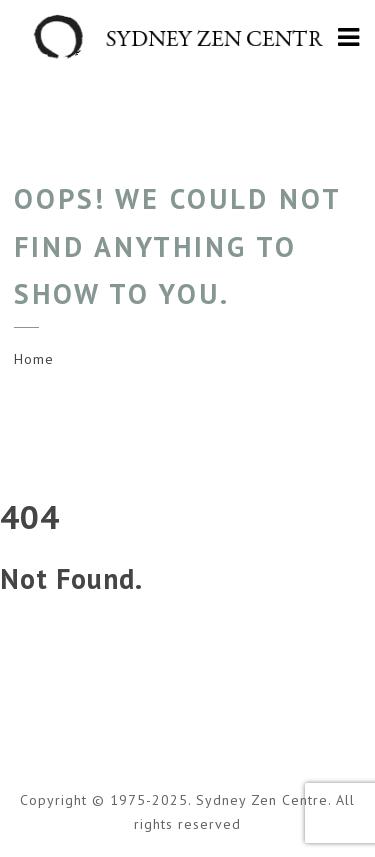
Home (34, 359)
